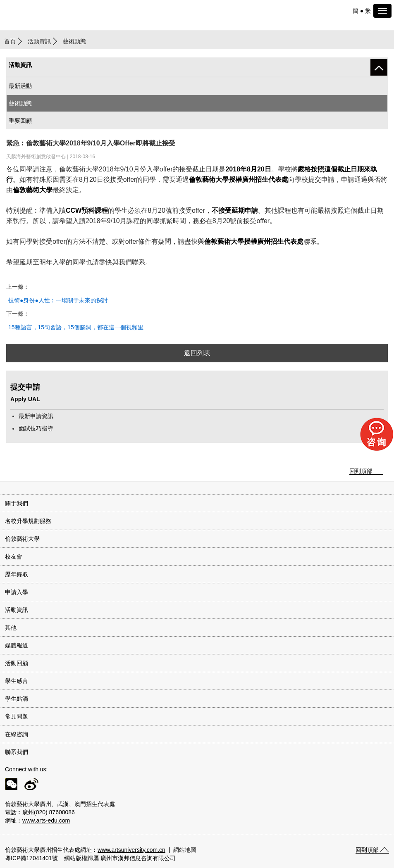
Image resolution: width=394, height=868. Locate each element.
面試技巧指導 (36, 428)
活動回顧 (17, 663)
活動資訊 (39, 41)
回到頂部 (361, 471)
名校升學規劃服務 (28, 521)
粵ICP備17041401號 (31, 858)
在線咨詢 (17, 734)
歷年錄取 (17, 574)
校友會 (14, 556)
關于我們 (17, 503)
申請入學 (17, 592)
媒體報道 (17, 645)
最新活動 (20, 86)
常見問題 (17, 716)
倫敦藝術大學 (22, 539)
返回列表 (197, 353)
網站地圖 (185, 850)
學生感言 (17, 681)
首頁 (10, 41)
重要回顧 (20, 121)
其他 (11, 628)
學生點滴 (17, 699)
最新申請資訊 (36, 416)
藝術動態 (20, 103)
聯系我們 (17, 752)
